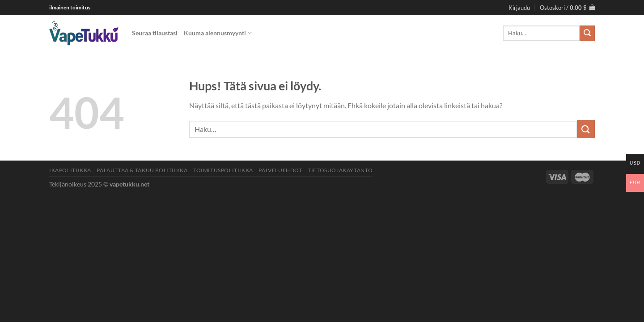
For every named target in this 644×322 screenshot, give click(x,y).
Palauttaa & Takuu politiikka (142, 170)
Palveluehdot (280, 170)
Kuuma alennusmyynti (218, 33)
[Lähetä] (587, 33)
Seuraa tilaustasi (155, 33)
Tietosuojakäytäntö (340, 170)
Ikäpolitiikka (70, 170)
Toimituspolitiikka (223, 170)
